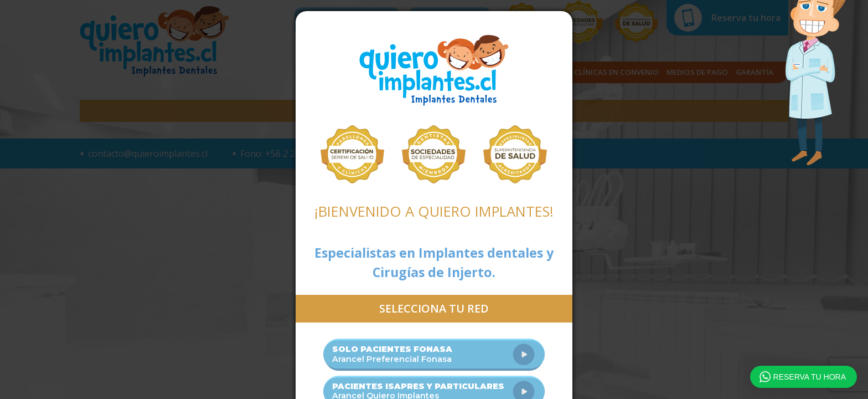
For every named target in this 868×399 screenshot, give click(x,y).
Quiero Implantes (434, 70)
